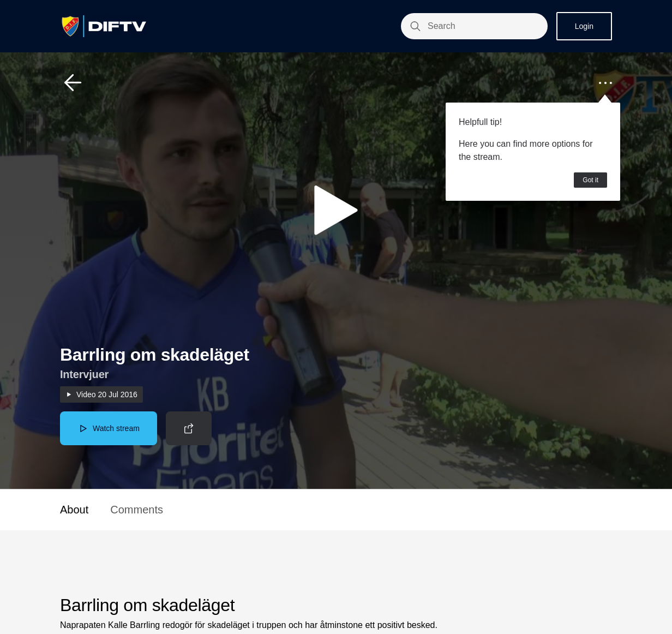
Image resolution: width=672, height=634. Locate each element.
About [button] (74, 510)
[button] (73, 83)
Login (584, 26)
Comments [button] (137, 510)
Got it (590, 180)
